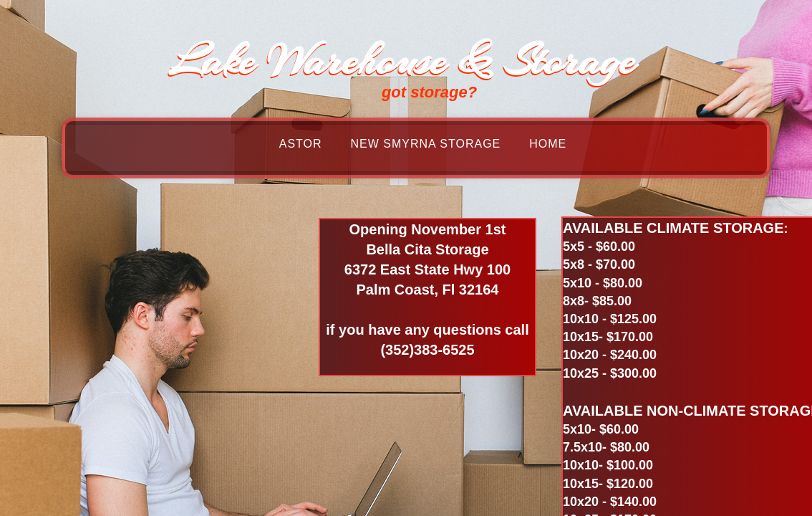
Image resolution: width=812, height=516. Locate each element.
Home (548, 144)
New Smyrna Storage (426, 144)
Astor (301, 144)
